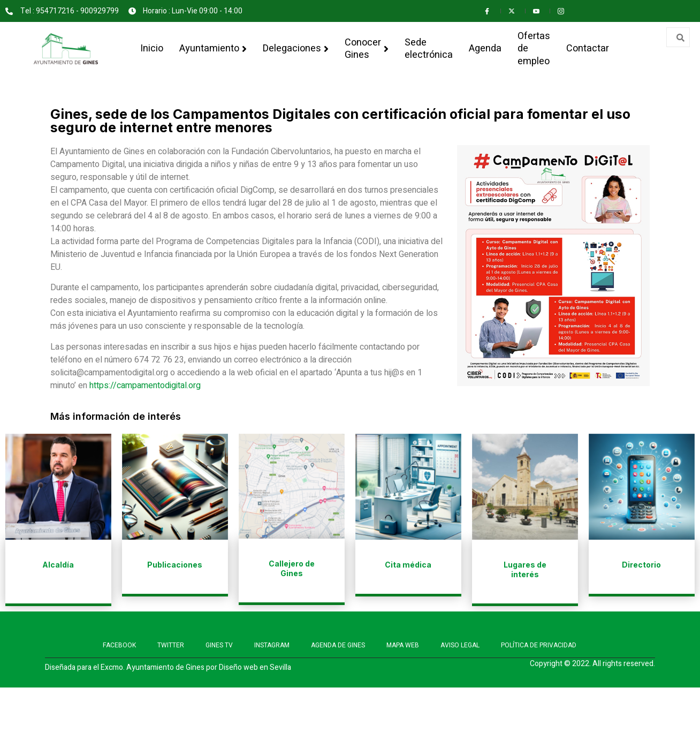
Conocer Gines (367, 48)
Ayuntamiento (213, 48)
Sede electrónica (429, 48)
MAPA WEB (403, 645)
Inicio (152, 48)
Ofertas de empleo (534, 48)
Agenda (485, 48)
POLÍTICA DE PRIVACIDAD (539, 645)
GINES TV (219, 645)
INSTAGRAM (272, 645)
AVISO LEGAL (460, 645)
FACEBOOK (119, 645)
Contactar (588, 48)
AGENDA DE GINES (338, 645)
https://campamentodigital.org (145, 386)
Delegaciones (296, 48)
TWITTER (171, 645)
